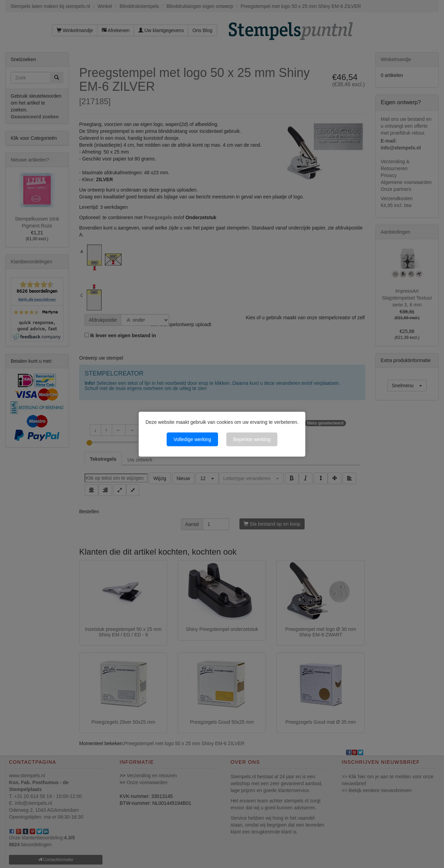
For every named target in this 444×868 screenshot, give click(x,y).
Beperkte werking (252, 439)
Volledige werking (192, 439)
